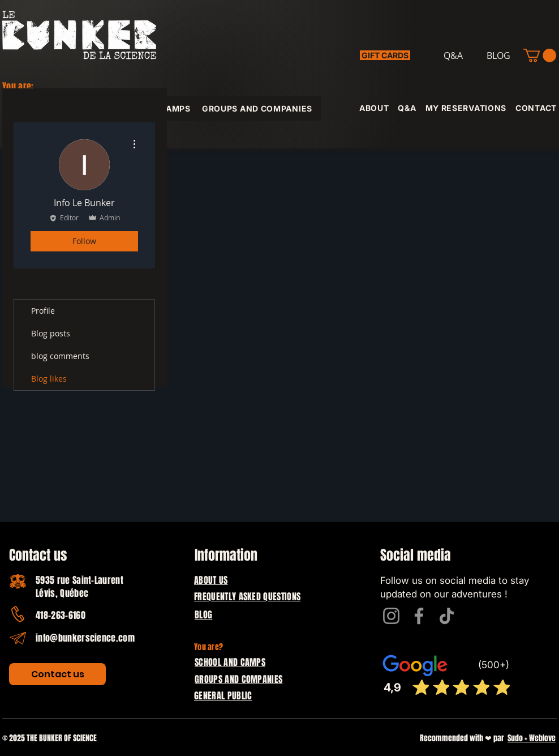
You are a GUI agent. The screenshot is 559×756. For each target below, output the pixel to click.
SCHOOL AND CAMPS (230, 662)
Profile (43, 311)
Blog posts (51, 333)
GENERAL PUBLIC (223, 696)
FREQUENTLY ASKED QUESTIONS (247, 597)
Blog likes (49, 379)
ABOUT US (211, 580)
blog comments (60, 356)
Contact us (38, 555)
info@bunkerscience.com (85, 638)
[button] (540, 55)
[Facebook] (419, 616)
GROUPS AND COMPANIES (238, 679)
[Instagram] (391, 616)
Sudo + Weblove (532, 738)
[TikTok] (447, 616)
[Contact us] (57, 674)
